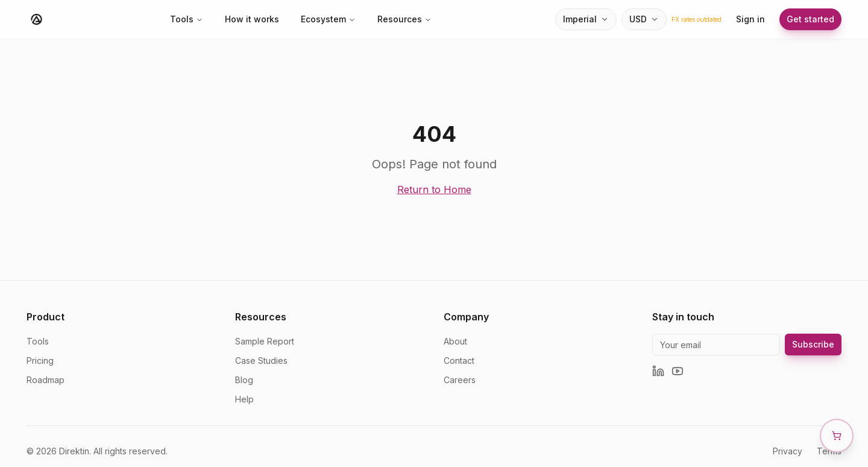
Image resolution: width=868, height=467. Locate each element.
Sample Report (265, 341)
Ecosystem (328, 19)
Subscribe (813, 344)
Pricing (40, 361)
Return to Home (434, 189)
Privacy (788, 451)
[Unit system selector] (586, 19)
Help (244, 399)
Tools (187, 19)
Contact (459, 361)
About (455, 341)
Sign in (750, 19)
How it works (252, 19)
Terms (829, 451)
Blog (244, 380)
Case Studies (261, 361)
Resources (404, 19)
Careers (460, 380)
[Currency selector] (644, 19)
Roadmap (46, 380)
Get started (810, 19)
